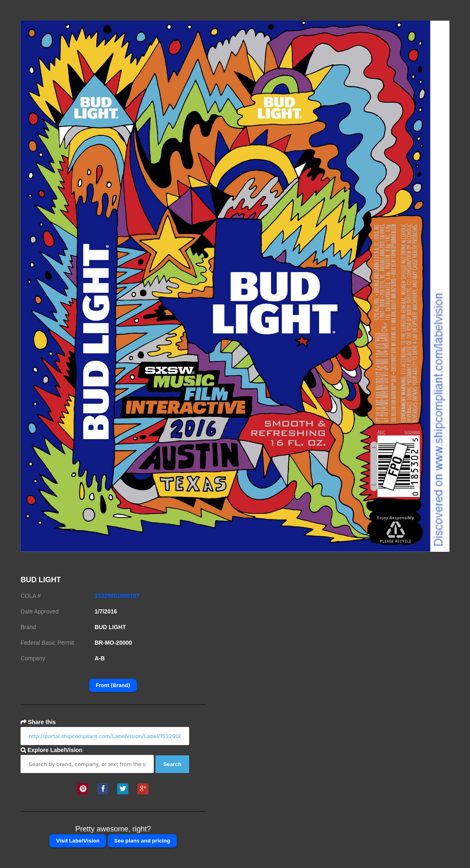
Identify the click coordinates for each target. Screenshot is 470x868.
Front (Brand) (113, 685)
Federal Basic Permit (47, 643)
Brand (28, 627)
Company (33, 658)
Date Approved (40, 611)
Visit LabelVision (78, 841)
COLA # (31, 596)
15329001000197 (117, 596)
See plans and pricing (142, 841)
